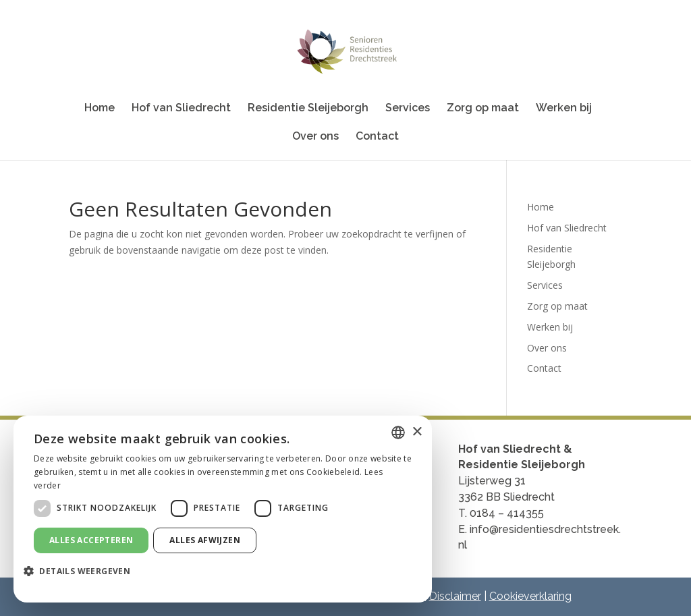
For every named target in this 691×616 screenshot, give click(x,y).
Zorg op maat (483, 109)
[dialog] (223, 509)
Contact (377, 137)
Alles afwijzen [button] (205, 540)
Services (408, 109)
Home (100, 109)
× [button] (417, 432)
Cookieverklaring (530, 596)
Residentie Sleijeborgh (308, 109)
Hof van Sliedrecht (181, 109)
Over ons (315, 137)
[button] (82, 571)
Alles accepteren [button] (91, 540)
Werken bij (564, 109)
